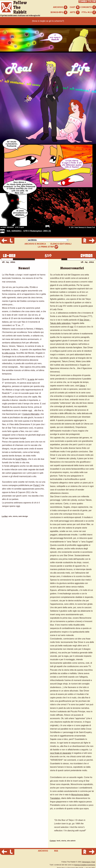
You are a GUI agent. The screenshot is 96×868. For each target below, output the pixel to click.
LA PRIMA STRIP (48, 247)
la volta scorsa (9, 353)
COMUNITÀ (88, 7)
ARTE (75, 12)
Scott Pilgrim (21, 459)
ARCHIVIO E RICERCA (35, 244)
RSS (56, 851)
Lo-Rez (5, 516)
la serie (31, 379)
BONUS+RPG (59, 12)
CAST (75, 7)
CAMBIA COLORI (87, 2)
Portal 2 (37, 485)
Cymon (53, 841)
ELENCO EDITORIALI (61, 244)
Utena (82, 386)
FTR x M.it (89, 12)
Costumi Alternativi (31, 414)
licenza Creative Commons (85, 865)
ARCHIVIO (60, 7)
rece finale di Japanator (61, 753)
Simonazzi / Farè (89, 862)
